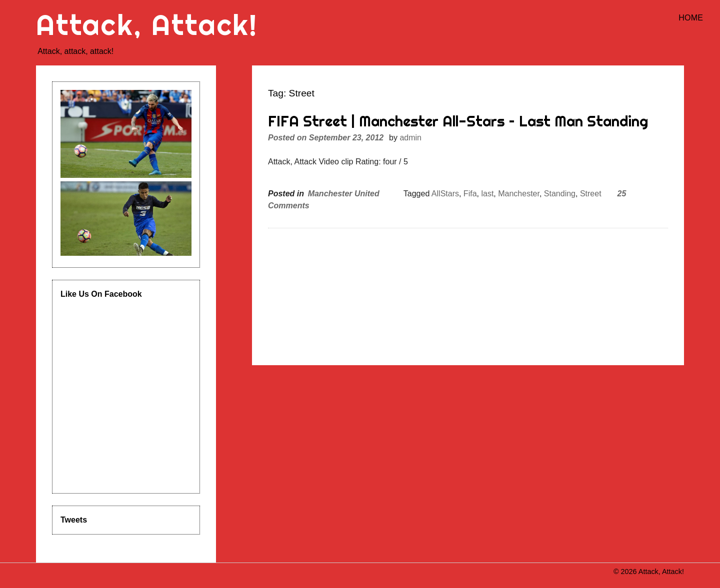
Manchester (519, 194)
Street (591, 194)
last (487, 194)
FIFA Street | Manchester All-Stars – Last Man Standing (458, 121)
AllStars (445, 194)
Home (691, 18)
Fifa (470, 194)
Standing (560, 194)
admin (410, 138)
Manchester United (344, 194)
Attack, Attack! (147, 25)
